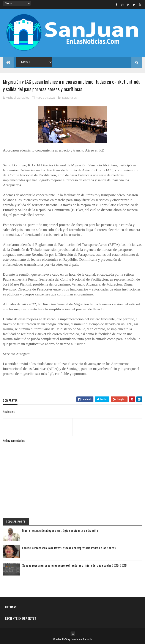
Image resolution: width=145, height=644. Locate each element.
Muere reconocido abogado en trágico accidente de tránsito (60, 530)
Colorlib (87, 639)
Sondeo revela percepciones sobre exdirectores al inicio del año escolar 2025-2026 (74, 565)
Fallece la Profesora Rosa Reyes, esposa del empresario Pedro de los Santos (69, 548)
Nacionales (69, 98)
